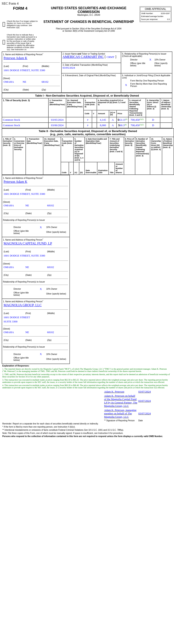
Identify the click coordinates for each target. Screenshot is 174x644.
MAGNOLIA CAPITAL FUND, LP (28, 243)
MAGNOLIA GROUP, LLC (23, 305)
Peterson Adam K (15, 58)
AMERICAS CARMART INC (83, 57)
